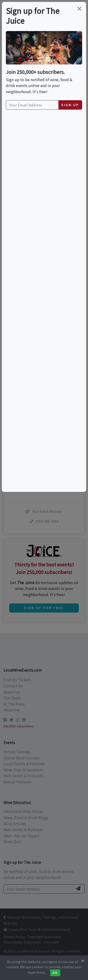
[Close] (83, 961)
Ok (55, 973)
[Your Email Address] (32, 105)
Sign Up (70, 105)
